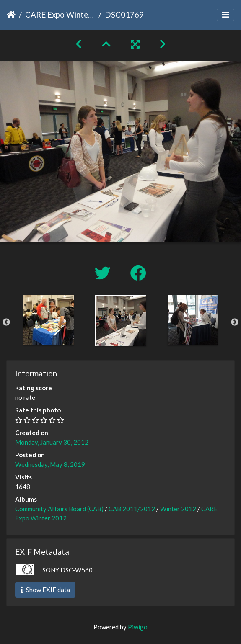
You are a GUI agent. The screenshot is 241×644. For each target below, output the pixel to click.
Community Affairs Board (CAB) (59, 509)
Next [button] (235, 322)
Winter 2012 (178, 509)
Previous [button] (6, 322)
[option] (49, 320)
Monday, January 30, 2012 (52, 442)
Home (11, 15)
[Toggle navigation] (225, 15)
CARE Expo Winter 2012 (60, 14)
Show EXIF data (45, 590)
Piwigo (138, 627)
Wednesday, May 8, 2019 (50, 464)
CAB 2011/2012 (132, 509)
